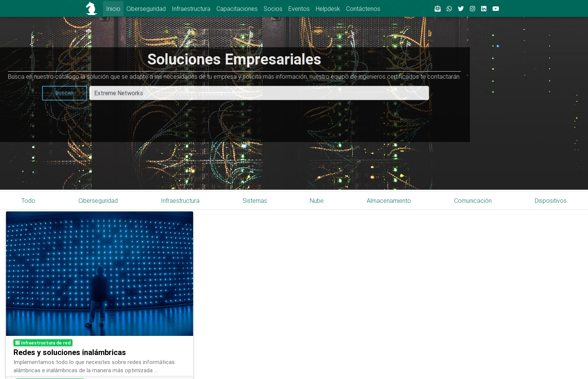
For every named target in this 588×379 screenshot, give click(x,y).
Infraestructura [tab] (180, 201)
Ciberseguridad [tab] (98, 201)
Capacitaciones (237, 9)
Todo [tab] (28, 201)
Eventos (299, 9)
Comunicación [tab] (473, 201)
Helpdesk (328, 9)
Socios (273, 9)
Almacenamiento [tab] (389, 201)
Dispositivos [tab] (551, 201)
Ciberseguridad (146, 9)
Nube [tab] (317, 201)
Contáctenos (363, 9)
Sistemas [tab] (255, 201)
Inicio (113, 9)
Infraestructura (191, 9)
